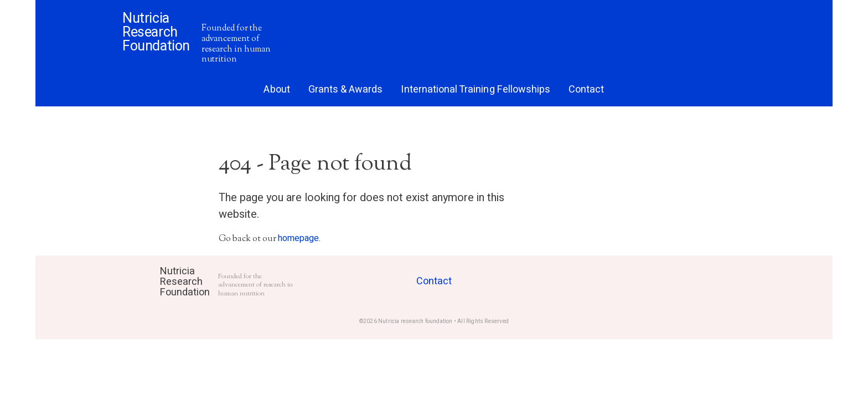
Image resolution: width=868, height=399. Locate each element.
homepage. (299, 238)
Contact (434, 281)
